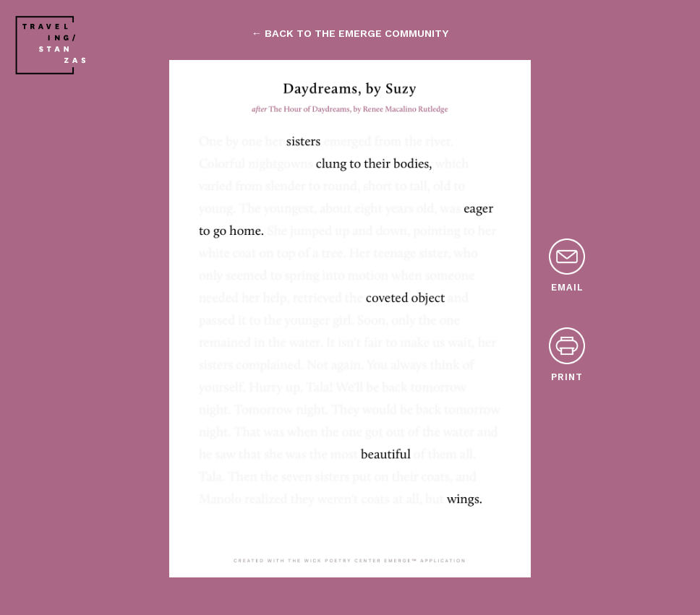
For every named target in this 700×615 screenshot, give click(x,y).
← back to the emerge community (350, 33)
